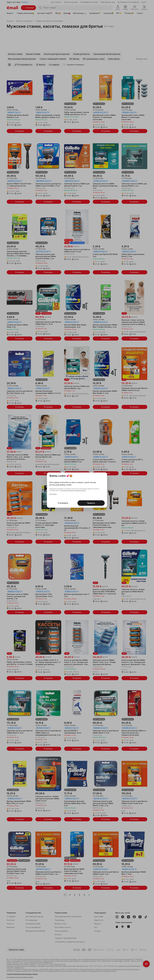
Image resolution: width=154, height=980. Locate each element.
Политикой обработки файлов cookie (73, 490)
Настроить (53, 494)
